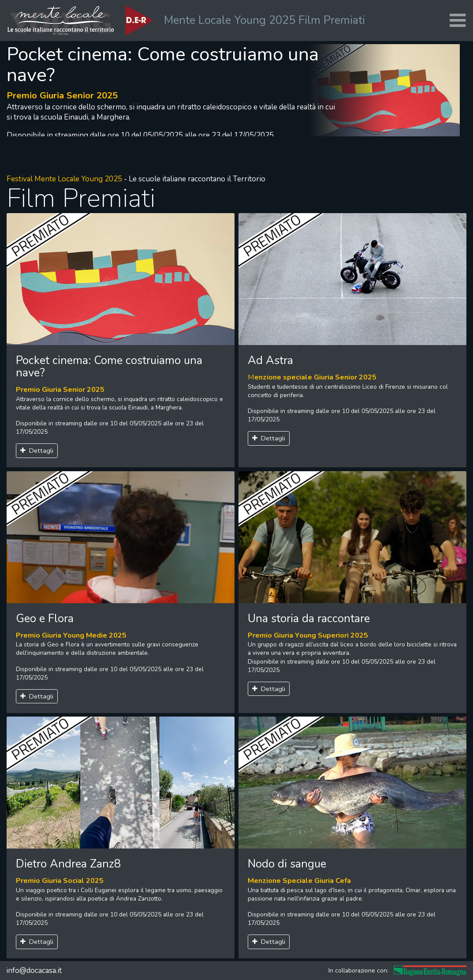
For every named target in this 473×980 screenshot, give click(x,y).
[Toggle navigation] (458, 21)
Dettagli (37, 451)
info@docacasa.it (34, 971)
